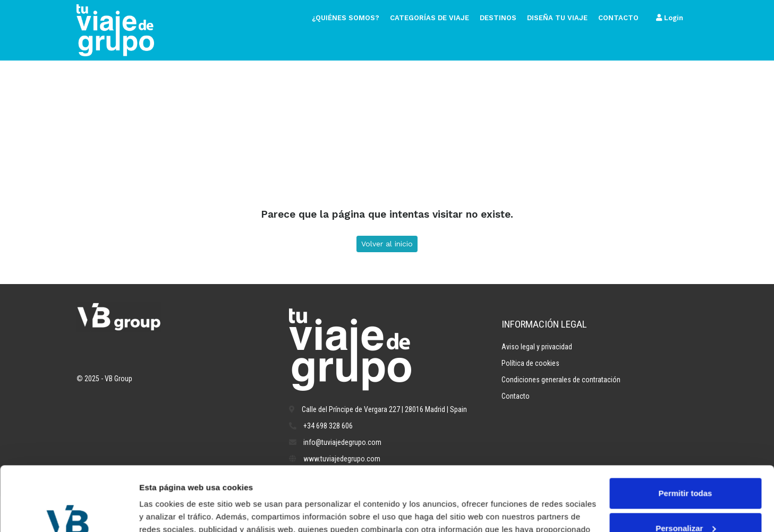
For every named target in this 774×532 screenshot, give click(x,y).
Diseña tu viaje (557, 18)
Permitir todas (686, 433)
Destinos (498, 18)
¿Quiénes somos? (346, 18)
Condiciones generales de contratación (561, 380)
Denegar (685, 503)
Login (670, 18)
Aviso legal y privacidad (537, 347)
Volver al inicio (387, 244)
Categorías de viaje (429, 18)
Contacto (618, 18)
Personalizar (686, 467)
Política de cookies (530, 363)
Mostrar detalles (170, 511)
